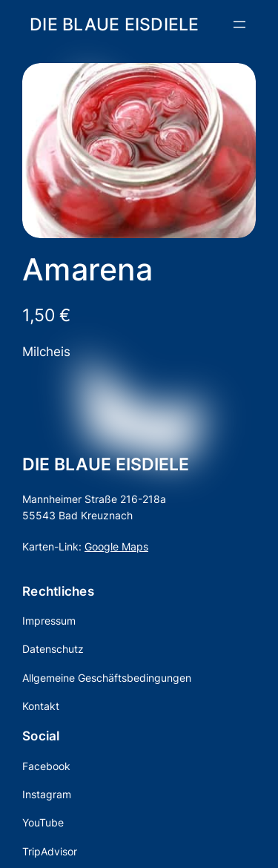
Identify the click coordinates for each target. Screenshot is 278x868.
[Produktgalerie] (139, 151)
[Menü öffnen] (239, 24)
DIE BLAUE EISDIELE (115, 24)
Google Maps (116, 546)
